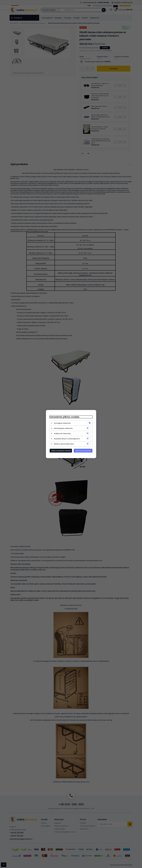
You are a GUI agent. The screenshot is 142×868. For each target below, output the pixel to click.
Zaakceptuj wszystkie (83, 451)
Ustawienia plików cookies (64, 417)
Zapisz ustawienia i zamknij (61, 451)
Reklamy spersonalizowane (64, 444)
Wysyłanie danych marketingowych (67, 439)
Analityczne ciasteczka (62, 433)
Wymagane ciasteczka (62, 423)
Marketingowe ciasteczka (63, 428)
